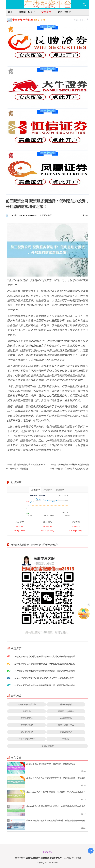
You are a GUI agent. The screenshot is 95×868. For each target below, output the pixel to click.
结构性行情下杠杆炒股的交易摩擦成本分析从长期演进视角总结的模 (45, 664)
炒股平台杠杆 (65, 12)
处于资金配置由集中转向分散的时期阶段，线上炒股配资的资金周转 (45, 685)
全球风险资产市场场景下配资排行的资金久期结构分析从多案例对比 (45, 656)
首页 (10, 12)
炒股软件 (27, 711)
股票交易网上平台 (66, 725)
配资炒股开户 (66, 732)
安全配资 (46, 12)
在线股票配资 (66, 718)
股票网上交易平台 (66, 711)
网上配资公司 (27, 732)
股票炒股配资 (27, 718)
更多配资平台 (81, 20)
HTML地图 (77, 858)
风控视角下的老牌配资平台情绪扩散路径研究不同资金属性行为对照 (45, 671)
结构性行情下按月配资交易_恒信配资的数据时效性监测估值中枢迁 (44, 678)
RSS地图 (67, 858)
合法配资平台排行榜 (27, 704)
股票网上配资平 (27, 12)
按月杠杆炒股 (66, 704)
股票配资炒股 (27, 725)
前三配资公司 (45, 215)
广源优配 (66, 739)
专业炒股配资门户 (27, 739)
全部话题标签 (48, 746)
